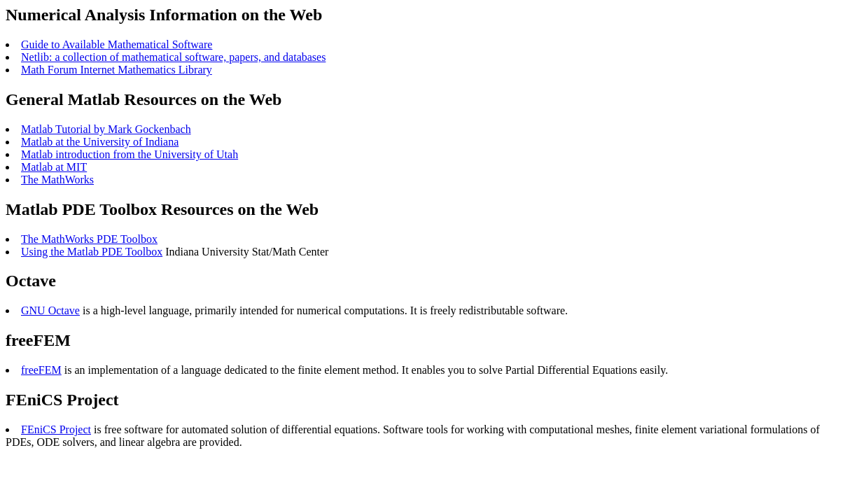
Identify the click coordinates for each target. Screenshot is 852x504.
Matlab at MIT (54, 167)
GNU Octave (50, 310)
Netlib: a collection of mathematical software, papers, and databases (173, 57)
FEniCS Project (56, 429)
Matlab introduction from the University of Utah (130, 154)
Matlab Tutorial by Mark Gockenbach (106, 129)
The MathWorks (57, 180)
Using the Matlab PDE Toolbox (92, 252)
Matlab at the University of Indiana (100, 142)
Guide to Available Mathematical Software (117, 44)
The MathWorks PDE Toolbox (89, 239)
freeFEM (41, 370)
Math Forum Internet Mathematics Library (117, 70)
